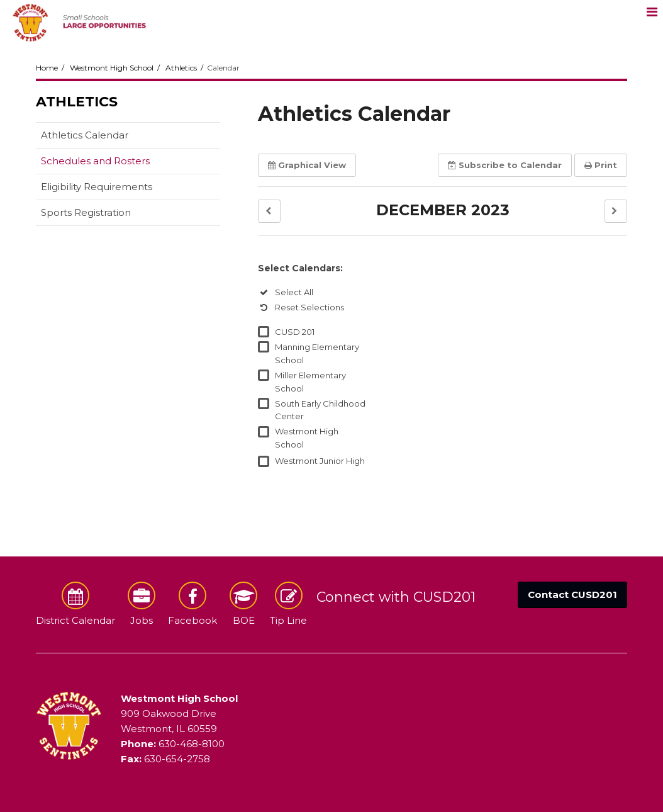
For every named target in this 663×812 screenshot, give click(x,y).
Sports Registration (86, 212)
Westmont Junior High (320, 461)
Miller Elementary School (310, 382)
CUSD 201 (295, 332)
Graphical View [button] (307, 165)
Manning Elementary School (317, 353)
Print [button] (601, 165)
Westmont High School (112, 68)
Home (47, 68)
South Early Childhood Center (320, 410)
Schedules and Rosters (95, 161)
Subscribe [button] (505, 165)
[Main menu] (652, 11)
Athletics (181, 68)
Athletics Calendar (85, 135)
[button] (269, 211)
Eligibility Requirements (97, 187)
